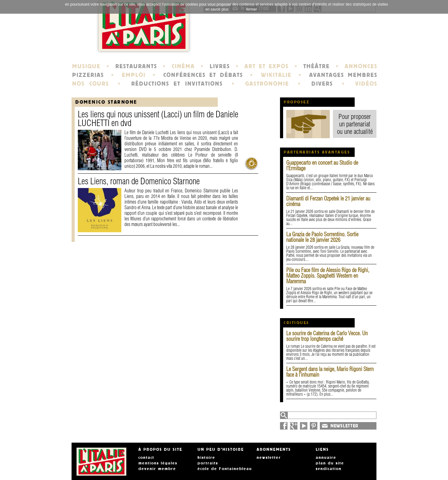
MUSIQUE (86, 66)
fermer (252, 9)
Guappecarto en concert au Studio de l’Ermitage (322, 165)
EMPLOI (134, 75)
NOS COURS (91, 84)
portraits (208, 463)
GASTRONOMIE (267, 84)
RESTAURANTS (136, 66)
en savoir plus (217, 9)
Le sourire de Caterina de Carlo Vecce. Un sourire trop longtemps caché (327, 336)
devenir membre (157, 469)
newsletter (269, 458)
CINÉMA (183, 66)
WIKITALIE (276, 75)
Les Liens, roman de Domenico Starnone (139, 181)
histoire (206, 458)
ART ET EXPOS (266, 66)
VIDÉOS (366, 84)
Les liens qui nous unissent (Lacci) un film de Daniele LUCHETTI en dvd (158, 118)
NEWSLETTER (344, 426)
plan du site (330, 463)
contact (146, 458)
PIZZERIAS (88, 75)
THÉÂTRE (317, 66)
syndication (329, 469)
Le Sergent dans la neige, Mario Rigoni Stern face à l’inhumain (330, 372)
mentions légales (158, 463)
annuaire (326, 458)
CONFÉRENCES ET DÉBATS (203, 75)
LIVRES (220, 66)
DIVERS (322, 84)
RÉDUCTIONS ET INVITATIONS (177, 84)
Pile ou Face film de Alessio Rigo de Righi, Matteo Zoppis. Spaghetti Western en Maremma (328, 276)
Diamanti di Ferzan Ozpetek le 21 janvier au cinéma (328, 201)
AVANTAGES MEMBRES (343, 75)
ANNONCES (361, 66)
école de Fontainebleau (225, 469)
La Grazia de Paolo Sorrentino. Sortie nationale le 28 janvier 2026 (322, 237)
